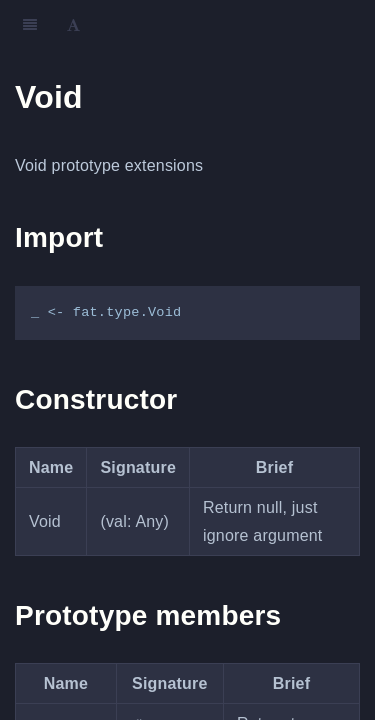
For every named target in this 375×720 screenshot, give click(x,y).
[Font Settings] (73, 25)
